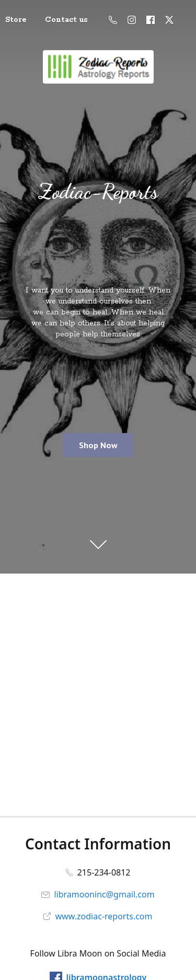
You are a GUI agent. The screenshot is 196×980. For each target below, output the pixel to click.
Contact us (66, 20)
